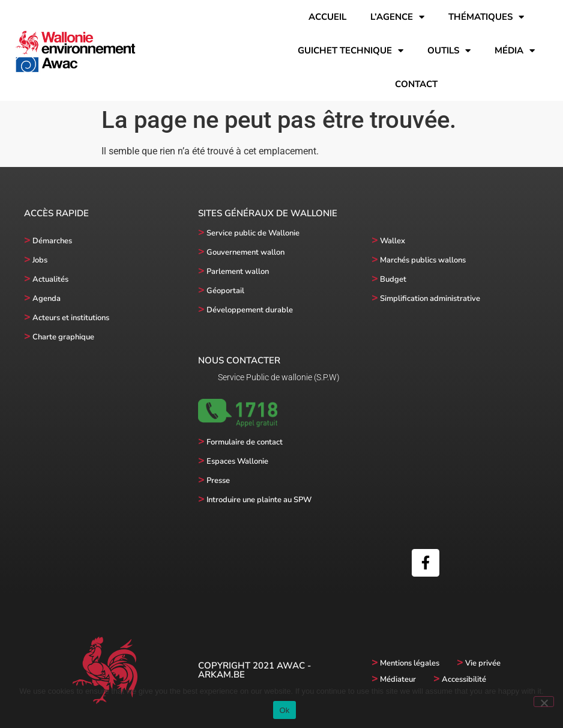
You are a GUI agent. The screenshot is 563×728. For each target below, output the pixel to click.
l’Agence (397, 17)
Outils (449, 51)
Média (515, 51)
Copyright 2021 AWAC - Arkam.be (254, 670)
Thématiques (486, 17)
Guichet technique (351, 51)
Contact (416, 84)
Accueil (327, 17)
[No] (544, 702)
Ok (284, 710)
